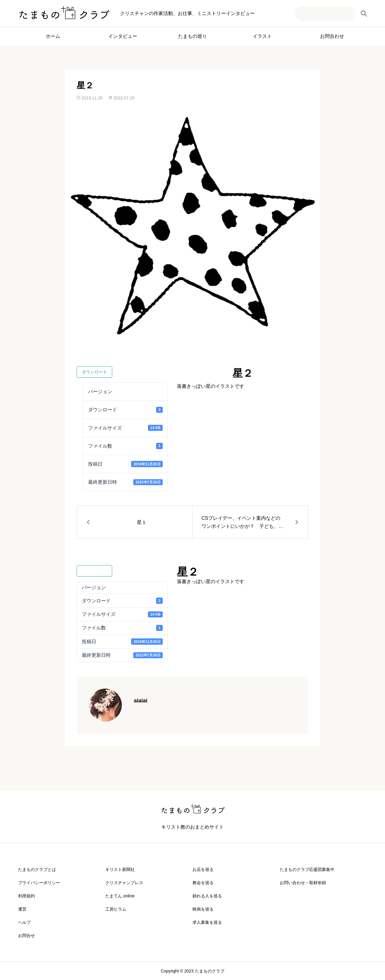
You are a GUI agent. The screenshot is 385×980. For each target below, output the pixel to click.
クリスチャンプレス (124, 883)
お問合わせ (332, 36)
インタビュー (123, 36)
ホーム (53, 36)
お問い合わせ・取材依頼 (303, 883)
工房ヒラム (116, 909)
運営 (22, 909)
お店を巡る (203, 869)
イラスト (262, 36)
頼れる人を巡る (207, 896)
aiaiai (141, 701)
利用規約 (26, 896)
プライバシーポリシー (39, 883)
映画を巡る (203, 909)
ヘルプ (24, 922)
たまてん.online (120, 896)
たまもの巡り (192, 36)
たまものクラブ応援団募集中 (307, 869)
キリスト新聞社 (120, 869)
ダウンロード (94, 372)
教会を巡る (203, 883)
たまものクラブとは (37, 869)
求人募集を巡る (207, 922)
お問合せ (26, 936)
